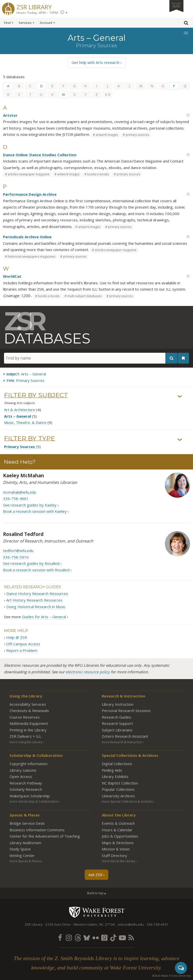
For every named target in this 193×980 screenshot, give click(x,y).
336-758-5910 (16, 557)
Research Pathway (26, 783)
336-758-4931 (158, 924)
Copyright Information (29, 764)
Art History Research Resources (34, 600)
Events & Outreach (118, 823)
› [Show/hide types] (180, 440)
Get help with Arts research (95, 62)
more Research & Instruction (122, 742)
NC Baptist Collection (120, 783)
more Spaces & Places (25, 861)
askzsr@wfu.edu (131, 924)
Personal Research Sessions (126, 711)
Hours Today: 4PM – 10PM (37, 13)
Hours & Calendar (117, 830)
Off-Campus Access (23, 644)
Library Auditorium (25, 843)
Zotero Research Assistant (125, 736)
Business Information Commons (37, 830)
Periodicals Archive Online (27, 237)
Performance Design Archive (30, 194)
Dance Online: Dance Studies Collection (40, 155)
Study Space (20, 849)
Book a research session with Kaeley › (36, 511)
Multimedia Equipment (29, 723)
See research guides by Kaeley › (31, 505)
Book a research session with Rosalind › (37, 570)
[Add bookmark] (188, 115)
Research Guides (116, 717)
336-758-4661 (16, 498)
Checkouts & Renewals (29, 711)
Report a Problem (22, 650)
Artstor (10, 115)
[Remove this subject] (25, 374)
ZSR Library (34, 6)
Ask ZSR (95, 875)
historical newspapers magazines (32, 257)
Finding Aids (112, 770)
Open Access (21, 776)
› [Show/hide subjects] (180, 396)
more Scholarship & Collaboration (34, 801)
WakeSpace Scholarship (30, 796)
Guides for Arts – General (44, 617)
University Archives (118, 796)
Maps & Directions (118, 843)
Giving (176, 5)
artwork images (107, 135)
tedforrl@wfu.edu (18, 551)
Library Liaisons (23, 770)
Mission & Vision (116, 849)
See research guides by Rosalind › (32, 564)
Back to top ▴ (96, 893)
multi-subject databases (84, 296)
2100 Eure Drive (58, 924)
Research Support (117, 723)
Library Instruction (118, 704)
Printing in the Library (28, 730)
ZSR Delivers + (25, 736)
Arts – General (17, 416)
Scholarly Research (26, 789)
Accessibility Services (28, 704)
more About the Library (118, 861)
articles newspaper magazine (29, 174)
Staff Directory (114, 855)
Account (46, 23)
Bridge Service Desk (27, 823)
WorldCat (12, 276)
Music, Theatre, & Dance (25, 423)
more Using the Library (26, 742)
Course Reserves (25, 717)
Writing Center (22, 855)
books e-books (98, 174)
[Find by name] (91, 358)
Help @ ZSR (17, 637)
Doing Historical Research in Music (36, 607)
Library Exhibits (115, 776)
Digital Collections (117, 764)
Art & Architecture (20, 410)
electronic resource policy (88, 672)
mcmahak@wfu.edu (20, 492)
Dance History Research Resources (37, 594)
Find (7, 23)
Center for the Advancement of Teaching (45, 836)
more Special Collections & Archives (127, 801)
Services (25, 23)
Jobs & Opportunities (120, 836)
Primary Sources (19, 447)
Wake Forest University (97, 912)
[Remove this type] (24, 380)
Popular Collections (118, 789)
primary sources (137, 135)
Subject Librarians (117, 730)
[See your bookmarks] (183, 358)
